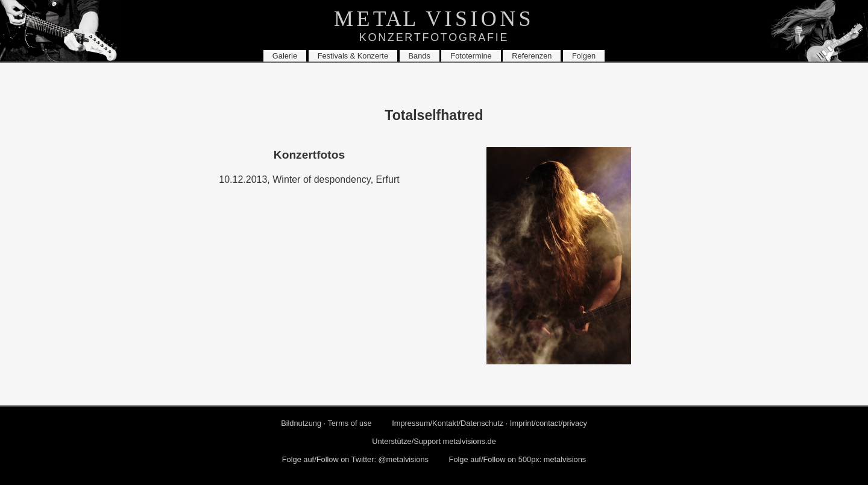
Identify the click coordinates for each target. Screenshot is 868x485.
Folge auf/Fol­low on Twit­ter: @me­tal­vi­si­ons (355, 459)
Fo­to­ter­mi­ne (471, 56)
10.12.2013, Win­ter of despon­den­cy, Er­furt (309, 179)
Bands (420, 56)
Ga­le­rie (285, 56)
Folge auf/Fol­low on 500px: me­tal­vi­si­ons (518, 459)
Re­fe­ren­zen (532, 56)
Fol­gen (584, 56)
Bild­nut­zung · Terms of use (326, 423)
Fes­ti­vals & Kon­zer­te (353, 56)
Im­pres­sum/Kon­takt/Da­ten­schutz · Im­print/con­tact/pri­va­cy (489, 423)
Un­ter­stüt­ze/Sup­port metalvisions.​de (434, 441)
